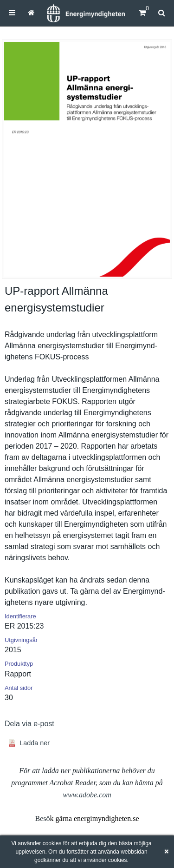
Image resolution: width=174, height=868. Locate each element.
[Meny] (12, 13)
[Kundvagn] (142, 13)
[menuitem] (12, 13)
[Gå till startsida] (31, 13)
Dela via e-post (29, 724)
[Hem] (86, 13)
